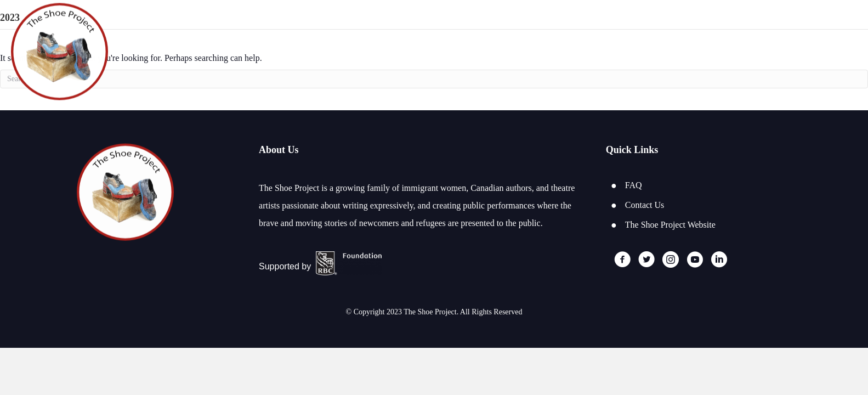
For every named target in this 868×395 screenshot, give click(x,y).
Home (714, 52)
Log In (821, 52)
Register (767, 52)
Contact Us (645, 205)
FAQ (634, 185)
